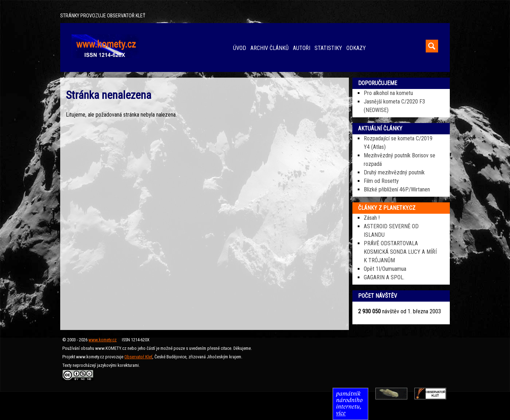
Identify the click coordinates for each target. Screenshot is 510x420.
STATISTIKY (328, 48)
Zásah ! (372, 218)
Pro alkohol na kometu (388, 93)
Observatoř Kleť (138, 357)
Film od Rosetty (381, 181)
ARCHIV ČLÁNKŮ (270, 48)
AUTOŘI (302, 48)
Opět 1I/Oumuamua (385, 269)
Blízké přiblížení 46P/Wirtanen (397, 189)
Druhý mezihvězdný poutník (394, 172)
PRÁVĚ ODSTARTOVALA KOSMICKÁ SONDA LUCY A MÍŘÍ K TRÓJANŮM (400, 252)
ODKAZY (356, 48)
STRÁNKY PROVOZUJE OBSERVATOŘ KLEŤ (103, 16)
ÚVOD (240, 48)
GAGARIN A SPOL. (384, 277)
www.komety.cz (103, 340)
